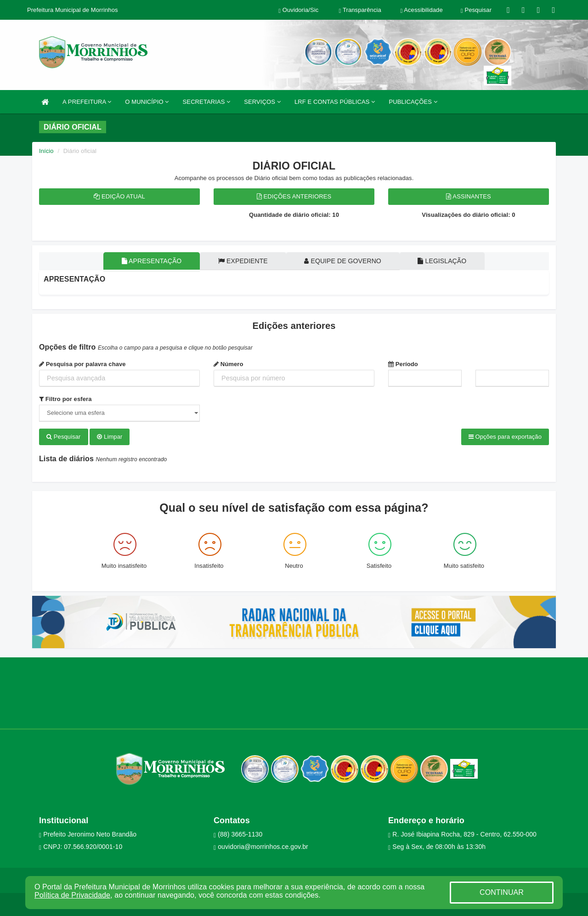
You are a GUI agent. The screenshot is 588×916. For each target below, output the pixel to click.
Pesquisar (64, 437)
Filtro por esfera (65, 399)
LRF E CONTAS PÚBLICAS (335, 102)
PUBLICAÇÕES (413, 102)
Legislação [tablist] (445, 261)
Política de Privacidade (72, 895)
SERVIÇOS (262, 102)
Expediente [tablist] (242, 261)
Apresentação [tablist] (149, 261)
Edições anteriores (294, 196)
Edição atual (119, 196)
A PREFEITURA (87, 102)
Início (46, 151)
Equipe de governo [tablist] (344, 261)
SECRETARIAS (207, 102)
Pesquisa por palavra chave (82, 364)
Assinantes (468, 196)
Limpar (110, 437)
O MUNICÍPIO (147, 102)
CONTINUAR (502, 892)
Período (403, 364)
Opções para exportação (505, 437)
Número (229, 364)
